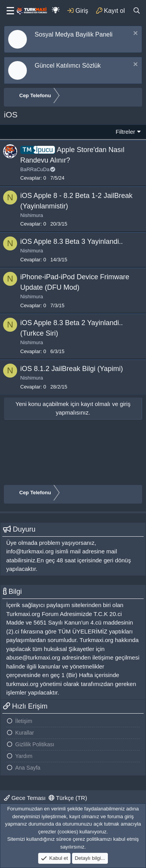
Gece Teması (25, 798)
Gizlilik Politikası (35, 744)
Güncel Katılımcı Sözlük (68, 66)
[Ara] (136, 11)
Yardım (24, 756)
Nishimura (32, 215)
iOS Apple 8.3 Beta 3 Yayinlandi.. (72, 241)
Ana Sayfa (28, 768)
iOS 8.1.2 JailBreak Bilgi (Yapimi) (72, 369)
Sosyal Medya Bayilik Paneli (74, 34)
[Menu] (8, 11)
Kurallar (25, 733)
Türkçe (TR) (68, 798)
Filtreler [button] (125, 132)
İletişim (24, 721)
